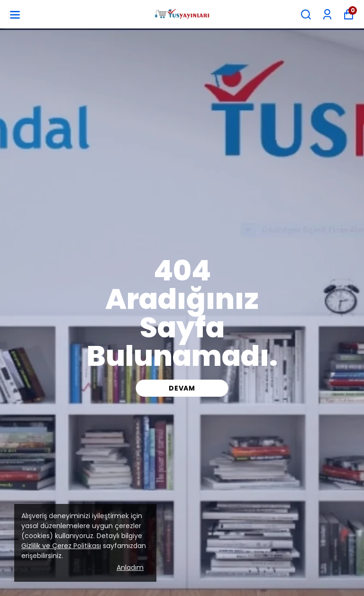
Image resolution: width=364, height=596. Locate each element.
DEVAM (182, 388)
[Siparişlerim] (327, 14)
